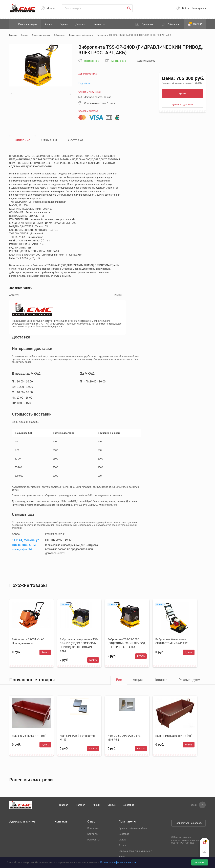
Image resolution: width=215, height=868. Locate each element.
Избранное (174, 24)
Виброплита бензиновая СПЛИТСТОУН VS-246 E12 (171, 641)
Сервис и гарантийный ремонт (135, 851)
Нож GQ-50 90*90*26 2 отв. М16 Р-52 (124, 738)
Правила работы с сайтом (133, 828)
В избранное (92, 61)
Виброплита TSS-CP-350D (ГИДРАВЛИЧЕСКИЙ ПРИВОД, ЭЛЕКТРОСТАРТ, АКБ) (126, 643)
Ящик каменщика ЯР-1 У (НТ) (174, 736)
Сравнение (147, 24)
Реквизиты (93, 840)
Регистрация (199, 8)
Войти (186, 8)
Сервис (64, 24)
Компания (93, 828)
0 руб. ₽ (195, 24)
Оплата (122, 840)
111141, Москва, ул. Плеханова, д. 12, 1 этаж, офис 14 (26, 545)
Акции (48, 24)
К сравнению (119, 61)
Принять (200, 862)
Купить (182, 93)
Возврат (123, 845)
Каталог (80, 805)
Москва (51, 8)
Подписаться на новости (189, 823)
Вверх (194, 805)
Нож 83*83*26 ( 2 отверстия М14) (77, 738)
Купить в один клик (183, 104)
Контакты (99, 24)
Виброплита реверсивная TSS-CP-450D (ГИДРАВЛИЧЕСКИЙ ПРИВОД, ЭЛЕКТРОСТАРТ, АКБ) (79, 645)
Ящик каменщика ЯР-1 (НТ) (29, 736)
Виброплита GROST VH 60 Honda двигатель (28, 641)
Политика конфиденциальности (118, 862)
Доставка (81, 24)
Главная (64, 805)
